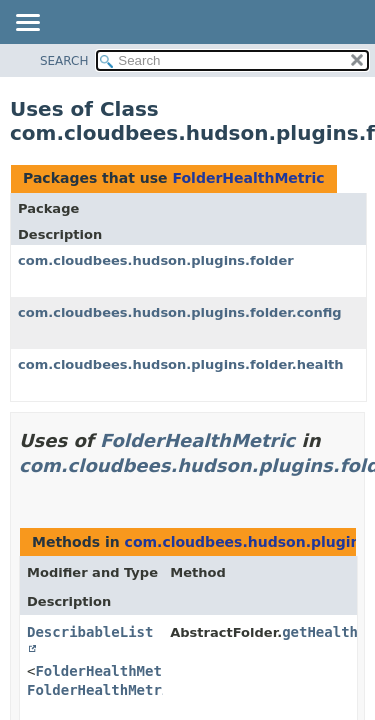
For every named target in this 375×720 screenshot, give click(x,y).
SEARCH (64, 61)
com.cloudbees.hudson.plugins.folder (156, 260)
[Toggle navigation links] (27, 24)
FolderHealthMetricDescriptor (145, 690)
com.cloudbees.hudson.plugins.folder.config (180, 312)
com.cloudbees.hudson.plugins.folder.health (181, 364)
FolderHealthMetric (248, 178)
